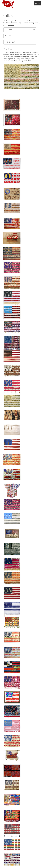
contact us (11, 25)
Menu (37, 3)
